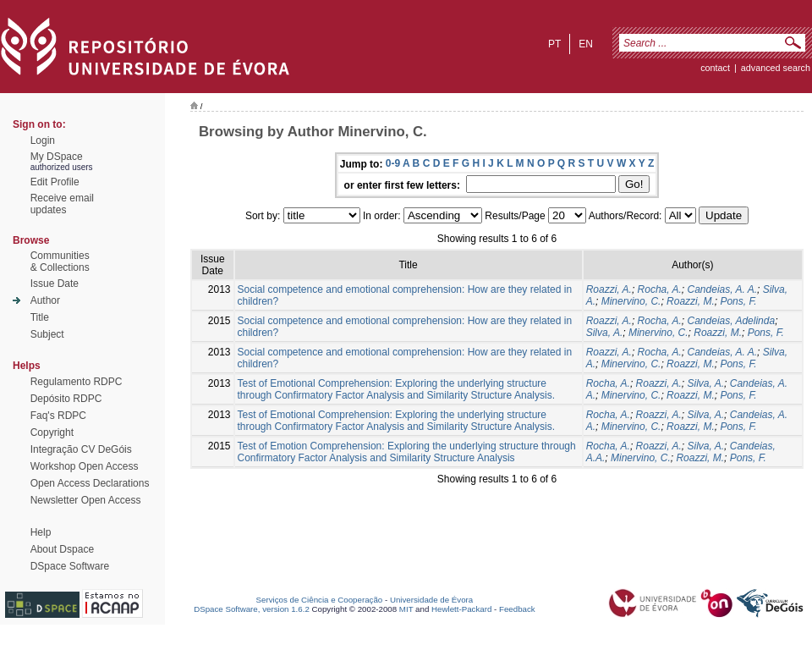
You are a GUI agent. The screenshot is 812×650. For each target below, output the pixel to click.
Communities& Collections (60, 262)
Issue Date (55, 284)
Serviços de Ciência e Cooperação (320, 600)
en (586, 44)
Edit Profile (55, 182)
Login (43, 140)
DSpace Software (70, 566)
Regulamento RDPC (77, 382)
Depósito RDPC (66, 399)
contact (715, 68)
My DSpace (57, 157)
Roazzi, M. (691, 301)
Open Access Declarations (90, 483)
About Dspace (62, 549)
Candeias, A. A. (723, 289)
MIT (406, 609)
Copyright (52, 432)
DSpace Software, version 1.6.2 (252, 609)
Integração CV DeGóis (81, 449)
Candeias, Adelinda (732, 321)
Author (45, 300)
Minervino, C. (631, 301)
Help (41, 532)
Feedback (517, 609)
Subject (47, 334)
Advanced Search (776, 68)
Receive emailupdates (62, 204)
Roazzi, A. (609, 289)
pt (554, 44)
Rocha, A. (660, 289)
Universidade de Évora (431, 600)
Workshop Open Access (85, 466)
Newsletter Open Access (86, 500)
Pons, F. (738, 301)
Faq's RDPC (58, 416)
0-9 (393, 163)
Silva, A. (605, 333)
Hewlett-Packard (461, 609)
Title (40, 317)
